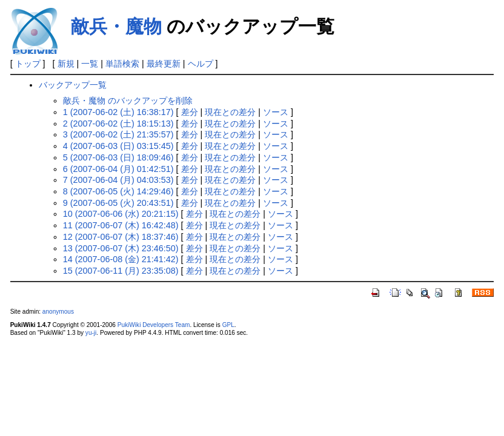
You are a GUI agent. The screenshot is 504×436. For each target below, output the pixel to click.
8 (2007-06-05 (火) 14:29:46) (118, 191)
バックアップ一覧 (73, 85)
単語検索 (122, 64)
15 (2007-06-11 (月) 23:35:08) (121, 271)
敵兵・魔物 (116, 26)
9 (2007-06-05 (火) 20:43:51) (118, 203)
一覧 (90, 64)
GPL (228, 325)
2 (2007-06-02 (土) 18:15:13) (118, 124)
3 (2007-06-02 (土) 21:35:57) (118, 134)
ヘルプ (201, 64)
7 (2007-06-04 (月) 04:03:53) (118, 180)
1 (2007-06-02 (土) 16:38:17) (118, 112)
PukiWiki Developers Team (154, 325)
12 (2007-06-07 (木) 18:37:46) (121, 237)
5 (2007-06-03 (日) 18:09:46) (118, 157)
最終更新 (164, 64)
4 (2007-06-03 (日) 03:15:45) (118, 146)
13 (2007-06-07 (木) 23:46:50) (121, 248)
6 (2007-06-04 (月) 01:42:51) (118, 169)
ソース (276, 112)
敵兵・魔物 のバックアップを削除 (128, 101)
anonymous (58, 312)
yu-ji (91, 333)
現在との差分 (230, 112)
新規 (66, 64)
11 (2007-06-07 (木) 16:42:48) (121, 225)
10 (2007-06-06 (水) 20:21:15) (121, 214)
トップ (28, 64)
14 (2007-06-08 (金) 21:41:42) (121, 259)
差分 (190, 112)
